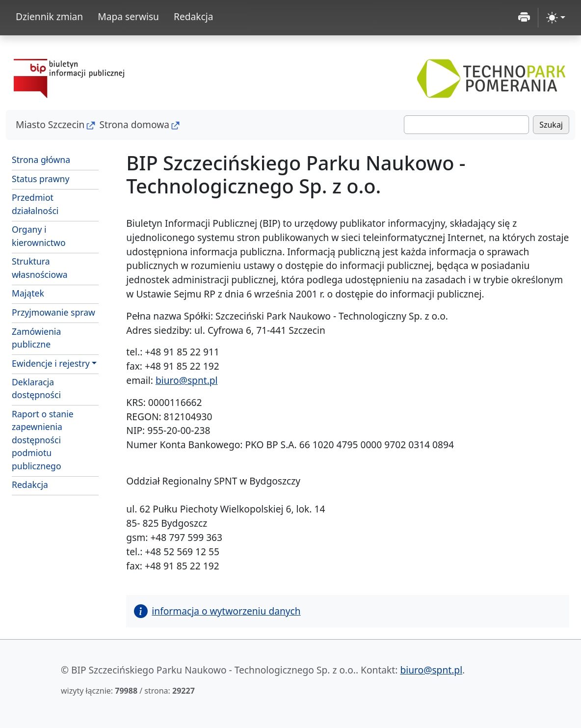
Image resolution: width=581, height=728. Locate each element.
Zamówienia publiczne (55, 338)
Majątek (28, 293)
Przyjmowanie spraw (53, 312)
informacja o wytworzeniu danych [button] (217, 611)
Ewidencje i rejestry (51, 363)
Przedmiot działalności (35, 204)
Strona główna (41, 160)
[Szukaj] (466, 125)
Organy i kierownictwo (39, 236)
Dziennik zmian (49, 16)
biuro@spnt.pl (187, 380)
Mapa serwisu (128, 16)
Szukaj (551, 125)
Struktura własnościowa (40, 268)
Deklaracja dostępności (36, 388)
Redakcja (194, 16)
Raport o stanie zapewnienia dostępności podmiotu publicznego (43, 440)
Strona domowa (134, 124)
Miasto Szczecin (50, 124)
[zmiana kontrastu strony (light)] (556, 18)
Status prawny (40, 179)
